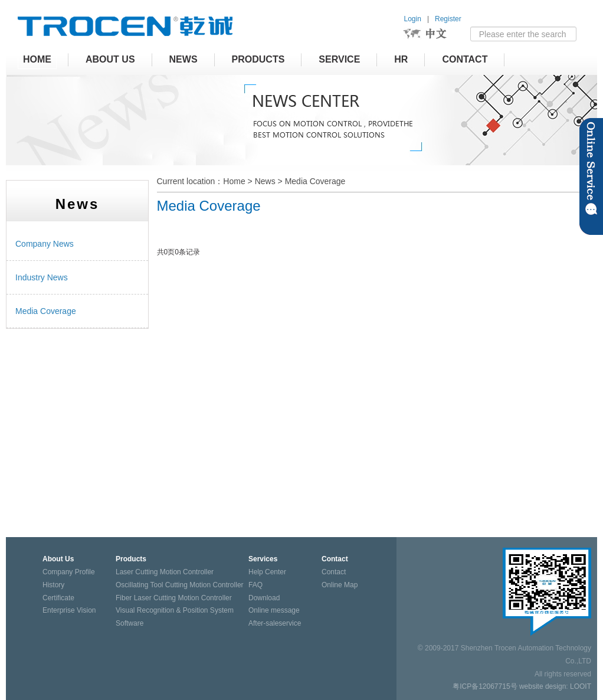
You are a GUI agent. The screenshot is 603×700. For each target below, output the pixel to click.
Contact (465, 59)
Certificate (58, 598)
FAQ (255, 585)
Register (448, 19)
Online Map (340, 585)
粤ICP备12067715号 (485, 686)
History (53, 585)
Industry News (42, 277)
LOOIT (581, 686)
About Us (110, 59)
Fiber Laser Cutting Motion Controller (174, 598)
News (183, 59)
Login (413, 19)
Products (258, 59)
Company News (45, 244)
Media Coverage (315, 181)
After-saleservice (275, 623)
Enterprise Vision (69, 610)
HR (401, 59)
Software (130, 623)
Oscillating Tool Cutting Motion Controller (180, 585)
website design (543, 686)
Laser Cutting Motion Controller (165, 572)
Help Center (267, 572)
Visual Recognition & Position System (175, 610)
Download (264, 598)
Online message (274, 610)
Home (234, 181)
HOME (37, 59)
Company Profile (69, 572)
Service (339, 59)
